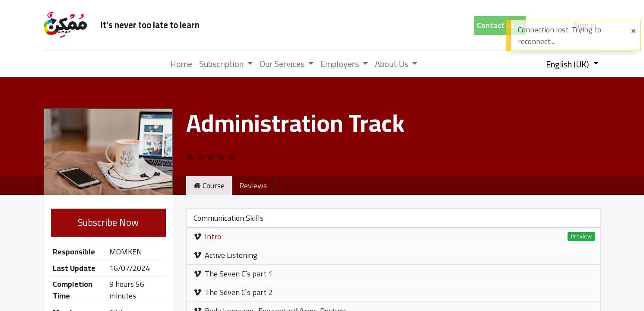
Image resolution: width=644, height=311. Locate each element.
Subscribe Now (108, 222)
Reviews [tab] (253, 186)
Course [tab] (209, 186)
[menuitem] (181, 64)
